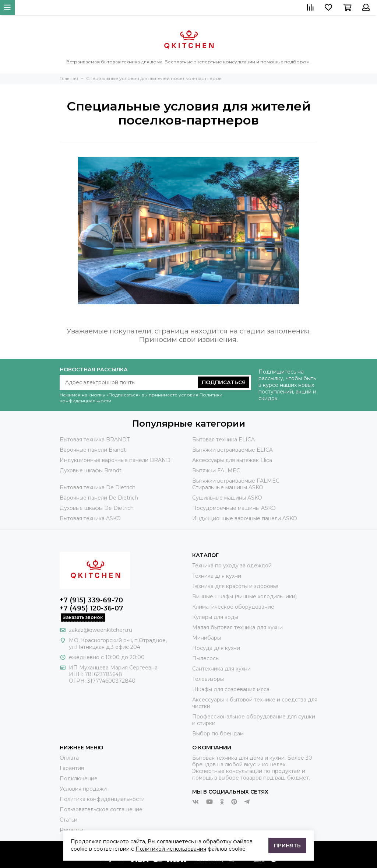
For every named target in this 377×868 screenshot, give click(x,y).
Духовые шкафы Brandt (91, 470)
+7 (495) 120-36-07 (91, 608)
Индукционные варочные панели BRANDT (117, 460)
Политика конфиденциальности (102, 799)
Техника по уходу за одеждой (232, 566)
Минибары (207, 638)
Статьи (68, 820)
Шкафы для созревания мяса (231, 689)
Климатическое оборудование (233, 607)
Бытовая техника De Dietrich (98, 487)
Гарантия (72, 768)
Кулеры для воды (215, 617)
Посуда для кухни (216, 648)
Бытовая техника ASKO (90, 518)
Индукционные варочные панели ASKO (245, 518)
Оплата (69, 758)
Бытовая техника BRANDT (95, 440)
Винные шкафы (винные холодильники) (244, 596)
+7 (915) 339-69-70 (91, 600)
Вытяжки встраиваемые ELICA (232, 450)
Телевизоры (208, 679)
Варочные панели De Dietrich (99, 498)
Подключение (79, 778)
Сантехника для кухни (221, 669)
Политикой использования (171, 849)
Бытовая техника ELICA (223, 440)
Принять (287, 846)
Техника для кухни (217, 576)
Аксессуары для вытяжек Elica (232, 460)
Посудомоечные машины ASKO (234, 508)
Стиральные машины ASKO (228, 487)
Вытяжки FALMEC (216, 470)
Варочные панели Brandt (93, 450)
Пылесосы (206, 658)
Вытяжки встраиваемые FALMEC (236, 481)
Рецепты (71, 830)
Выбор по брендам (218, 734)
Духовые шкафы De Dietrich (97, 508)
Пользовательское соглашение (101, 809)
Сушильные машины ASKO (227, 498)
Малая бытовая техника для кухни (237, 627)
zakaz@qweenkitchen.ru (101, 630)
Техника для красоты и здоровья (235, 586)
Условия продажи (83, 789)
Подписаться (224, 382)
